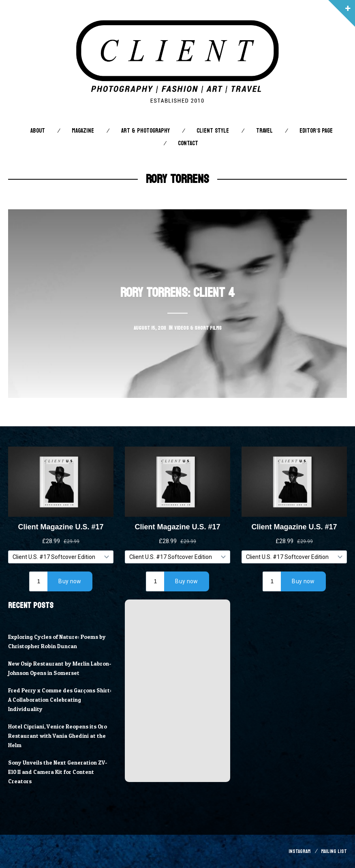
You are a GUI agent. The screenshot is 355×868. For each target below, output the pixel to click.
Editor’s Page (316, 131)
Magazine (83, 131)
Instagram (298, 851)
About (38, 131)
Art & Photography (145, 131)
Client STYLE (213, 131)
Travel (264, 131)
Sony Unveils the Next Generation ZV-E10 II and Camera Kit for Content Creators (60, 772)
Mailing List (333, 851)
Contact (188, 143)
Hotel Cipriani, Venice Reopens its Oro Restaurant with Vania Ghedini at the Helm (61, 736)
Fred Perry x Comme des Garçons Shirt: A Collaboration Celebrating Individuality (56, 700)
